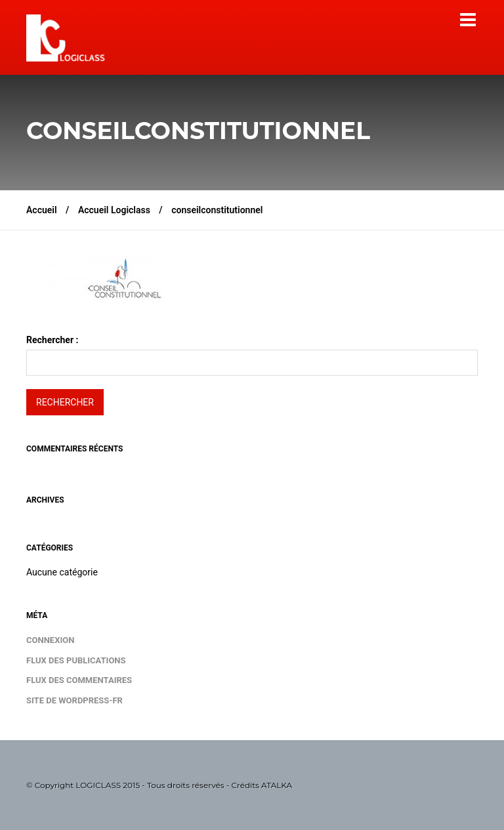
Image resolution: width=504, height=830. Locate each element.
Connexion (50, 640)
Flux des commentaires (79, 680)
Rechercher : (52, 340)
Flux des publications (76, 660)
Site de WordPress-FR (74, 700)
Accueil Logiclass (114, 210)
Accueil (42, 210)
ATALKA (277, 785)
